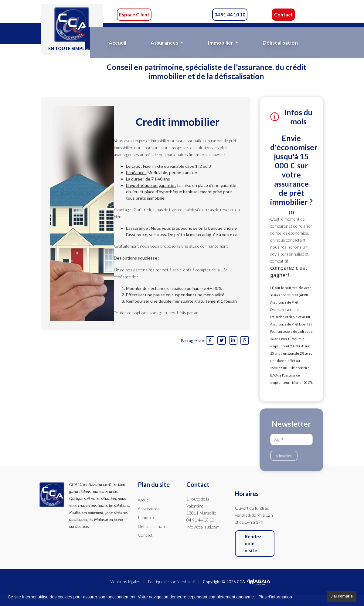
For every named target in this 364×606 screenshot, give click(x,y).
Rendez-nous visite (254, 543)
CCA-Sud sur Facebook (181, 15)
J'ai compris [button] (342, 596)
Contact (283, 14)
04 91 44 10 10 (230, 14)
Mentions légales (125, 582)
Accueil (117, 43)
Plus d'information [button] (275, 597)
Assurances (149, 509)
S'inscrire (284, 456)
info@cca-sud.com (203, 527)
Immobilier (148, 517)
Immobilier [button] (221, 43)
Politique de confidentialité (172, 582)
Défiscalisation (280, 43)
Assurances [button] (165, 43)
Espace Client (134, 14)
